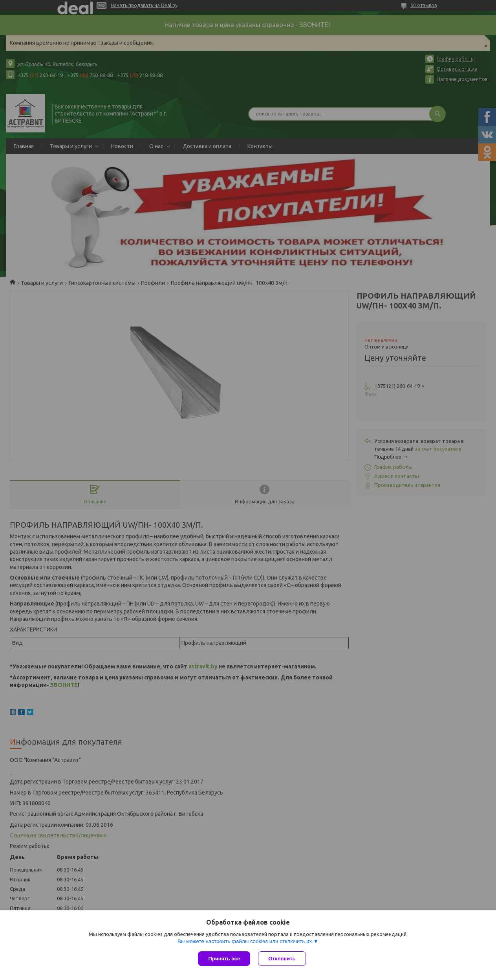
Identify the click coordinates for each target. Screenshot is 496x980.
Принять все (224, 959)
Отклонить (282, 959)
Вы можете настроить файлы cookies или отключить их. (245, 941)
